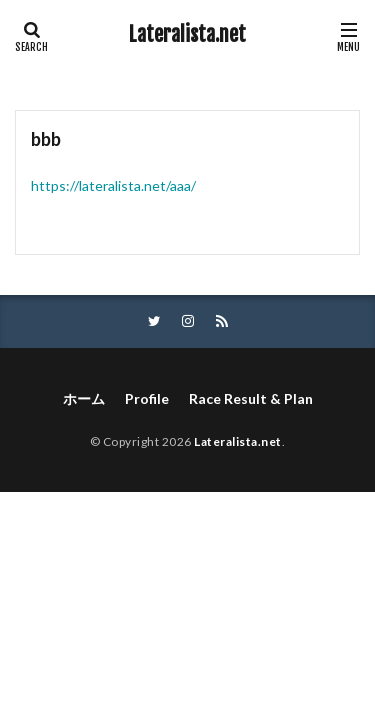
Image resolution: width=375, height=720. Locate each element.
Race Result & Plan (251, 398)
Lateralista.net (187, 35)
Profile (147, 398)
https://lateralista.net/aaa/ (113, 185)
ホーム (84, 398)
